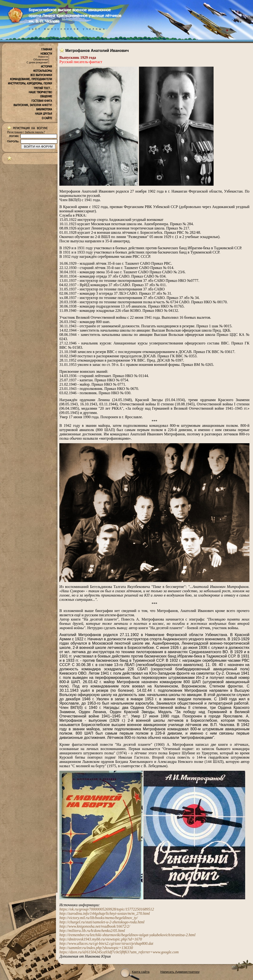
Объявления (41, 60)
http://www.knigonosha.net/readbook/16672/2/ (95, 926)
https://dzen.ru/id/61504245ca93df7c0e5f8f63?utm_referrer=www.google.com (119, 952)
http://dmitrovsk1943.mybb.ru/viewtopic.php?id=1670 (101, 939)
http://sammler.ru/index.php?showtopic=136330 (96, 948)
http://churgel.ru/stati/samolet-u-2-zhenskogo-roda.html (102, 922)
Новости (43, 57)
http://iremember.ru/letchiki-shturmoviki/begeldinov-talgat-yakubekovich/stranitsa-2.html (127, 935)
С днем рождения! (37, 62)
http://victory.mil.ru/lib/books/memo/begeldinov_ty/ (99, 918)
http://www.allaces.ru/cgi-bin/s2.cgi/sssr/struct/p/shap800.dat (106, 943)
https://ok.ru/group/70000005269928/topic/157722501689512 (107, 909)
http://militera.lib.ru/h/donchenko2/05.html (92, 931)
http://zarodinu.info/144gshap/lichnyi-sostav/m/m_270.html (105, 913)
